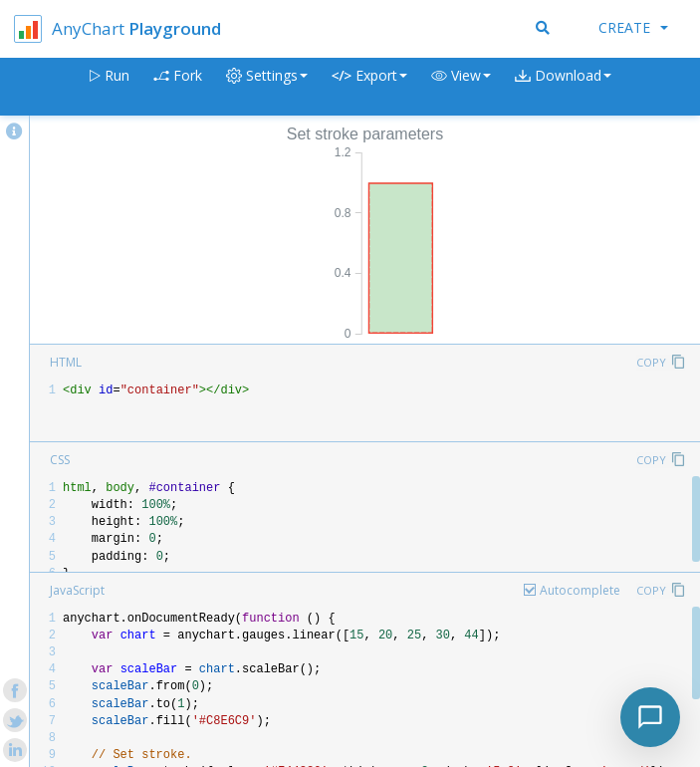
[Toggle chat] (650, 717)
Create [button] (633, 27)
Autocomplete (580, 590)
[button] (461, 87)
